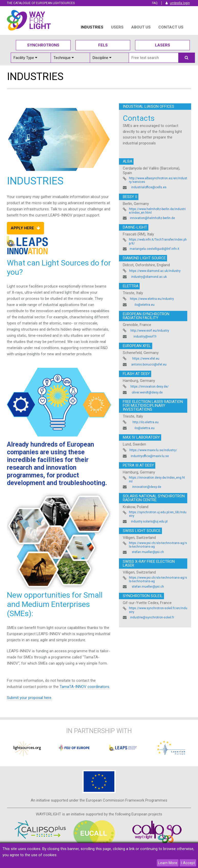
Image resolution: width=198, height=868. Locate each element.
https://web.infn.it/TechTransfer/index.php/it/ (158, 241)
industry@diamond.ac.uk (149, 277)
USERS (117, 27)
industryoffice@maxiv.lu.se (150, 456)
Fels (103, 45)
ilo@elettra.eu (145, 305)
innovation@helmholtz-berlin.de (152, 218)
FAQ (155, 3)
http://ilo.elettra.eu (146, 422)
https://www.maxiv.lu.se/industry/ (153, 450)
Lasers (163, 45)
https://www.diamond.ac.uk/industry (155, 271)
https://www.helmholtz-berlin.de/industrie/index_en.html (157, 211)
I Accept (188, 863)
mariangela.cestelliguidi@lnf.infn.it (155, 249)
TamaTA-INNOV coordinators (84, 687)
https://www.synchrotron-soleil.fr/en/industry (158, 610)
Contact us (171, 27)
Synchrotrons (43, 45)
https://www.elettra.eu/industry (152, 299)
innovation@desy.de (147, 487)
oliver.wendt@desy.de (147, 392)
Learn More (168, 863)
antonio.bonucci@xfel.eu (149, 364)
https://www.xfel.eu (146, 359)
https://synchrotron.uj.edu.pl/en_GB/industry (158, 514)
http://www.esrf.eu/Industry (150, 331)
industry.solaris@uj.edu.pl (149, 521)
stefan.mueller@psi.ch (148, 552)
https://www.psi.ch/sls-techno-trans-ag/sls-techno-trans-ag (158, 545)
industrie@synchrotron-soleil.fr (152, 617)
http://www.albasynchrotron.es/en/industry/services (158, 180)
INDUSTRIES (92, 27)
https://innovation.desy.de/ (150, 387)
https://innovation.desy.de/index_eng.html (157, 479)
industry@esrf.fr (145, 337)
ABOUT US (141, 27)
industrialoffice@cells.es (149, 187)
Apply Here (22, 228)
